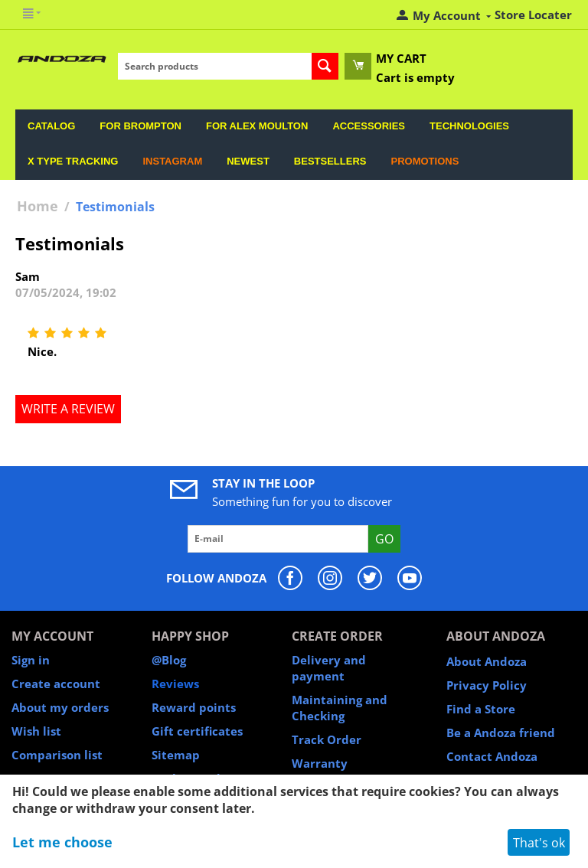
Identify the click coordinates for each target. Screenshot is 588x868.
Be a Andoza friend (501, 733)
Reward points (194, 707)
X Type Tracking (73, 161)
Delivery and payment (329, 668)
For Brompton (140, 126)
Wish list (36, 731)
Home (38, 206)
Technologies (469, 126)
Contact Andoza (492, 756)
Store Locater (533, 15)
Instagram (172, 161)
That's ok (539, 843)
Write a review (68, 409)
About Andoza (487, 661)
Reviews (175, 684)
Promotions (425, 161)
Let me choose (62, 842)
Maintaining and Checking (340, 708)
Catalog (51, 126)
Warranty (320, 763)
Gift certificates (197, 731)
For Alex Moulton (257, 126)
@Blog (169, 660)
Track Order (327, 739)
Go (384, 539)
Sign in (31, 660)
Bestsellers (330, 161)
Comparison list (57, 755)
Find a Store (481, 709)
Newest (248, 161)
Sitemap (176, 755)
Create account (56, 684)
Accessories (369, 126)
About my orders (60, 707)
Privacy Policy (487, 685)
